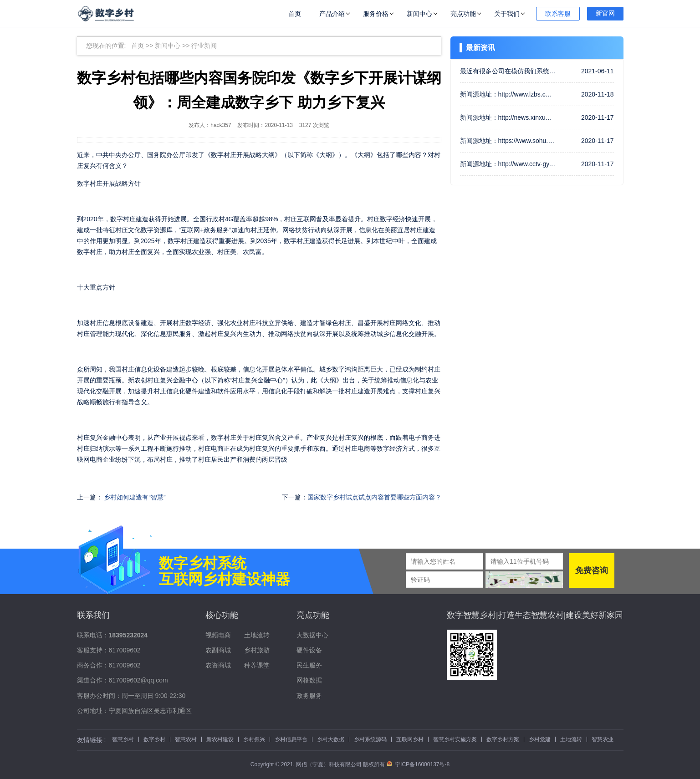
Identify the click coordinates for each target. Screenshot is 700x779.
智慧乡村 (123, 739)
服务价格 (376, 14)
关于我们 (507, 14)
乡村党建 (540, 739)
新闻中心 (419, 14)
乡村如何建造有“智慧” (135, 497)
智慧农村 (186, 739)
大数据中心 (312, 635)
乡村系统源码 (370, 739)
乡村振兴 (254, 739)
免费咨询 (592, 570)
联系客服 (558, 14)
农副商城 (218, 650)
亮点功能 (463, 14)
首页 (295, 14)
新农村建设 (220, 739)
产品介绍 (332, 14)
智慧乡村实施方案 (455, 739)
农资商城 (218, 665)
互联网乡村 (410, 739)
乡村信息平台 (291, 739)
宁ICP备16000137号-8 (418, 764)
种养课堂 (257, 665)
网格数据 (309, 680)
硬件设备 (309, 650)
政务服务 (309, 696)
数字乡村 (154, 739)
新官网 (605, 13)
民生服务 (309, 665)
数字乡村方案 (503, 739)
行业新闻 (204, 46)
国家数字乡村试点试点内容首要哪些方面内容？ (374, 497)
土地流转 (257, 635)
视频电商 (218, 635)
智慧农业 (603, 739)
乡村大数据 (331, 739)
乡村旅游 (257, 650)
